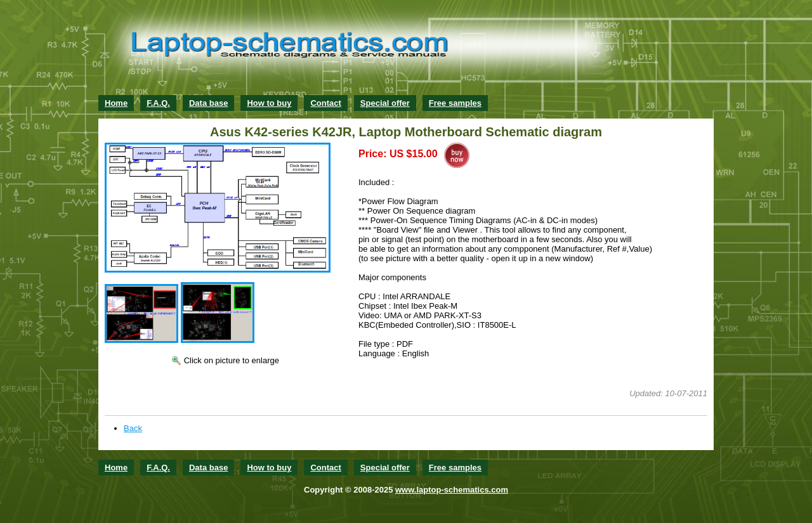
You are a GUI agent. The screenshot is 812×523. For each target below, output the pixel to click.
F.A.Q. (158, 103)
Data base (208, 103)
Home (116, 103)
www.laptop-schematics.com (452, 490)
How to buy (269, 103)
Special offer (385, 103)
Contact (325, 103)
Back (133, 428)
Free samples (455, 103)
